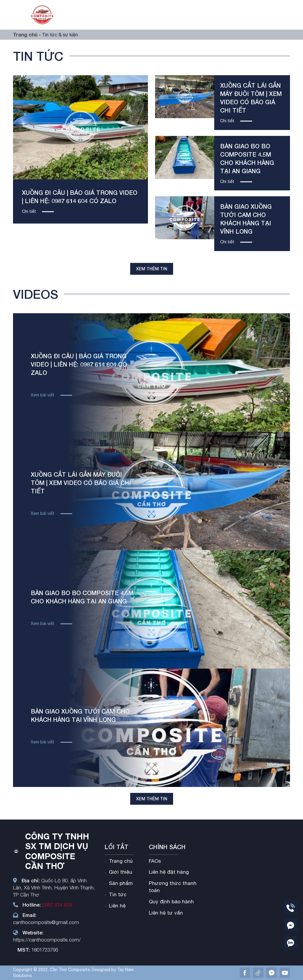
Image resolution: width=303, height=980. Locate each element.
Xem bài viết (43, 395)
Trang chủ (112, 16)
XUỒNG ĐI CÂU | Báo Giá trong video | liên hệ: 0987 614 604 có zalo (79, 364)
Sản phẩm (173, 16)
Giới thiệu (142, 16)
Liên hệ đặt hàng (169, 872)
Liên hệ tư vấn (166, 913)
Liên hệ (254, 16)
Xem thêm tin (152, 269)
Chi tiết (29, 211)
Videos (231, 16)
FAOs (155, 861)
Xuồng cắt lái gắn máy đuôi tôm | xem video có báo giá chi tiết (81, 483)
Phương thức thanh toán (173, 887)
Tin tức (207, 16)
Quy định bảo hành (171, 902)
